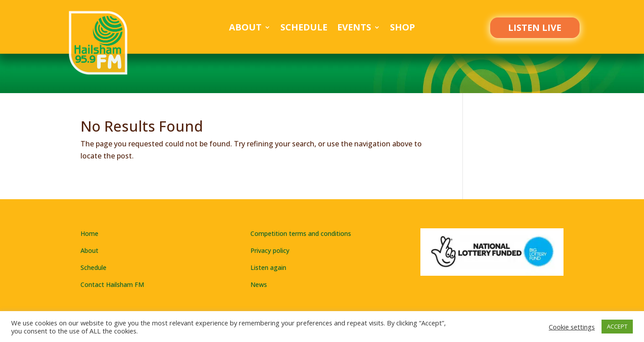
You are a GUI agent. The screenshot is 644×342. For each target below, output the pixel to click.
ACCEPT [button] (617, 326)
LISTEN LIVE (535, 28)
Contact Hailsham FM (112, 284)
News (259, 284)
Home (89, 233)
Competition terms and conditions (301, 233)
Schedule (304, 29)
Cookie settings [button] (572, 327)
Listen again (268, 267)
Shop (402, 29)
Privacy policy (270, 250)
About (245, 29)
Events (354, 29)
